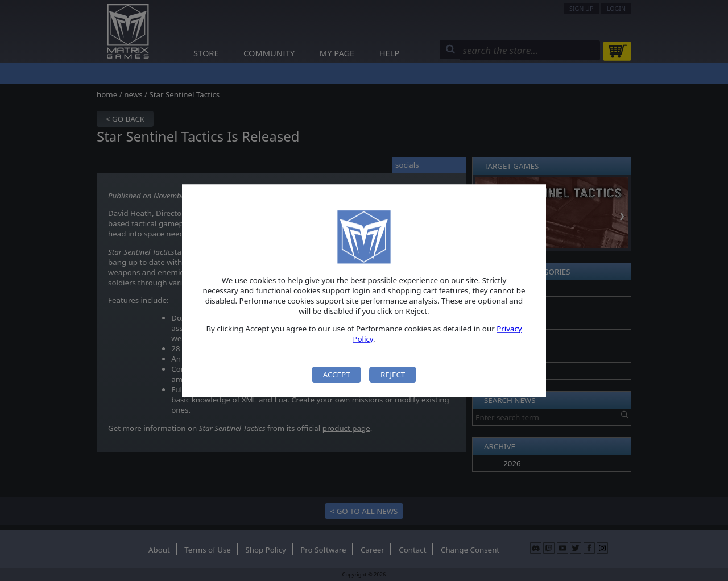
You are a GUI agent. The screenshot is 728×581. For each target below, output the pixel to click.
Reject (393, 375)
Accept (337, 375)
